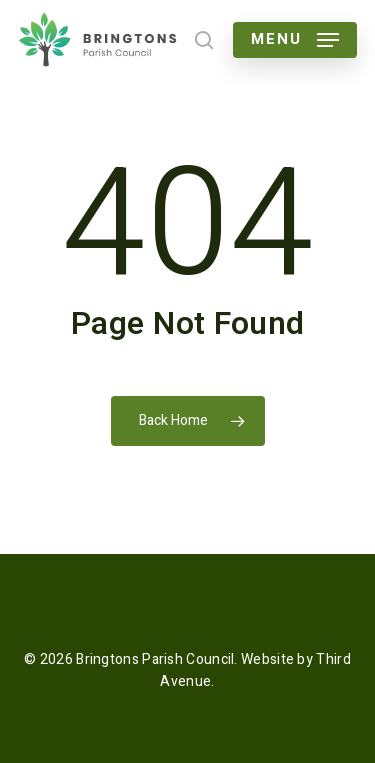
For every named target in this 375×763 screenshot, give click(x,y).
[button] (295, 40)
